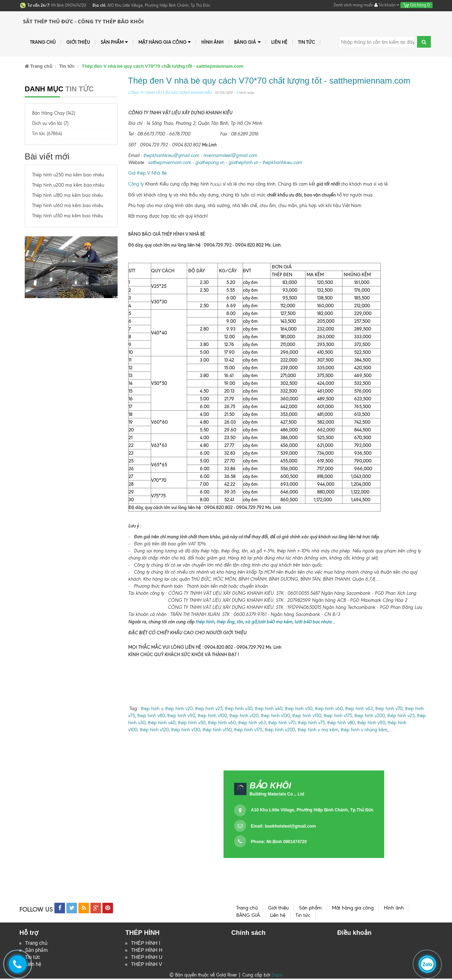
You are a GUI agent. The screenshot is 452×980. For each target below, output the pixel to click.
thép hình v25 (401, 716)
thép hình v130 (186, 730)
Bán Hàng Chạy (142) (54, 113)
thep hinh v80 (151, 716)
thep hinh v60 (329, 709)
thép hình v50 (192, 723)
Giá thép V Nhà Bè (147, 173)
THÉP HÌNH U (147, 958)
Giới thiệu (78, 42)
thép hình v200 (280, 730)
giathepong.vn (210, 162)
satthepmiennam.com (169, 162)
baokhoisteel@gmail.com (290, 826)
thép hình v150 (217, 730)
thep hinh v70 (389, 709)
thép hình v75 (311, 723)
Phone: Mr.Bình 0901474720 (279, 842)
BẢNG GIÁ (247, 42)
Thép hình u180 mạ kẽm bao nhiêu (67, 195)
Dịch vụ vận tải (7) (50, 123)
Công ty (136, 184)
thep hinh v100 (212, 716)
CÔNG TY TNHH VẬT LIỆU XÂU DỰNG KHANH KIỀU (170, 93)
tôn (240, 622)
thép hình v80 (341, 723)
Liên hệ (279, 42)
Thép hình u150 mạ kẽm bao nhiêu (67, 216)
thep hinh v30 (239, 709)
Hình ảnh (212, 42)
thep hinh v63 (359, 709)
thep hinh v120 (244, 716)
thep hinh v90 (181, 716)
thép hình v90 (371, 723)
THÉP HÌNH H (147, 951)
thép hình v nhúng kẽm (364, 730)
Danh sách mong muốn (353, 5)
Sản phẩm (114, 42)
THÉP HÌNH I (146, 943)
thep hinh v (152, 709)
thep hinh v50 (299, 709)
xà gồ (251, 622)
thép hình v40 (162, 723)
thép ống (225, 622)
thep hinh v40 (269, 709)
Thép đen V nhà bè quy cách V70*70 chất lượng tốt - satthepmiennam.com (269, 81)
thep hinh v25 (209, 709)
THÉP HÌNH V (147, 966)
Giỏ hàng (417, 5)
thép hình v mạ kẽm (318, 730)
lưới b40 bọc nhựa (313, 622)
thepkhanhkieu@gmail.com (171, 155)
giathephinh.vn (243, 162)
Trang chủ (36, 943)
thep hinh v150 (307, 716)
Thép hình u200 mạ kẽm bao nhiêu (68, 185)
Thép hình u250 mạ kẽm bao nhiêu (68, 175)
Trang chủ (43, 42)
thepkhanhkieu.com (282, 162)
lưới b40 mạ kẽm (275, 622)
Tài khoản (387, 5)
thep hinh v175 (338, 716)
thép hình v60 (222, 723)
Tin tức (307, 42)
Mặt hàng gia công (165, 42)
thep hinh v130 (275, 716)
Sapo (277, 976)
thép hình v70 (281, 723)
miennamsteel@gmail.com (230, 155)
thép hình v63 (252, 723)
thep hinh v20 (179, 709)
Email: (284, 826)
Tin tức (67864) (47, 134)
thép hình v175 (248, 730)
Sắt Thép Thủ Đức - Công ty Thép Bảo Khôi (83, 21)
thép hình (204, 622)
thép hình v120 (154, 730)
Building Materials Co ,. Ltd (277, 794)
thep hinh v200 (370, 716)
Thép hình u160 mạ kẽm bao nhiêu (68, 205)
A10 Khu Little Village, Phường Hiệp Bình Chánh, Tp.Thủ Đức (312, 810)
